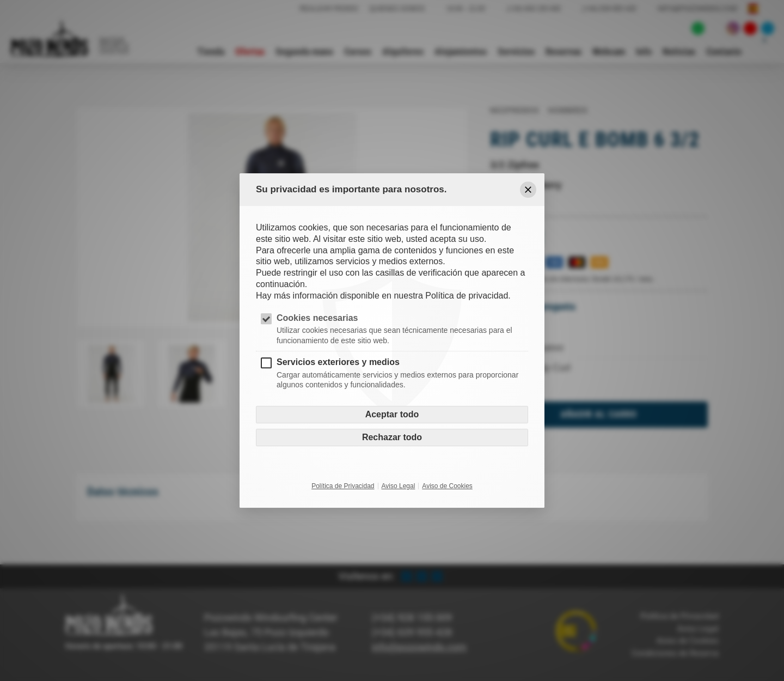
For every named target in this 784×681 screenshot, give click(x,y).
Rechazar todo (392, 437)
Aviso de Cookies (447, 486)
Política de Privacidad (343, 486)
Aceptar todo (392, 414)
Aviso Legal (399, 486)
